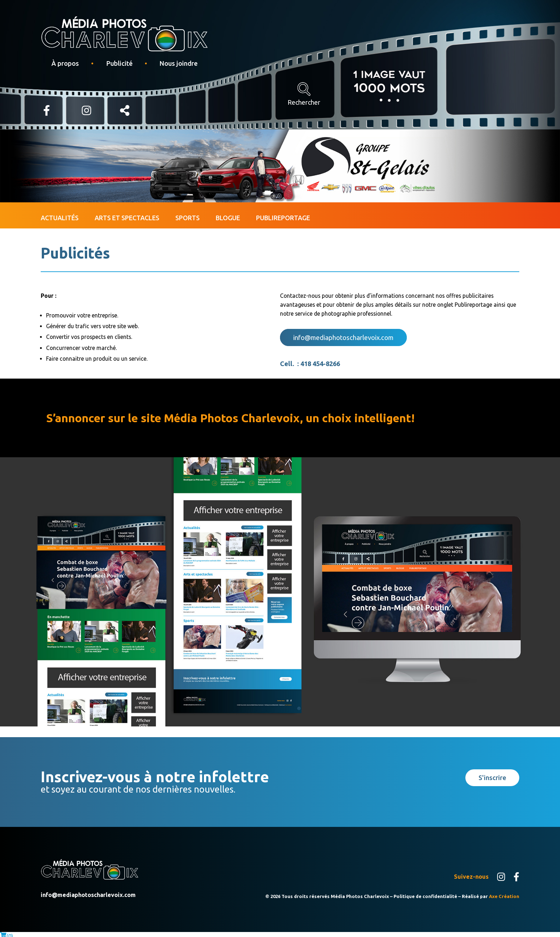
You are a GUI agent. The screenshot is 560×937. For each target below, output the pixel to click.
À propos (65, 63)
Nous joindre (178, 63)
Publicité (119, 63)
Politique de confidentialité (425, 892)
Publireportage (283, 213)
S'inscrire (492, 774)
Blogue (228, 213)
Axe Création (504, 892)
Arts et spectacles (127, 213)
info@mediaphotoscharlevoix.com (343, 333)
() (7, 932)
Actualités (60, 213)
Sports (187, 213)
